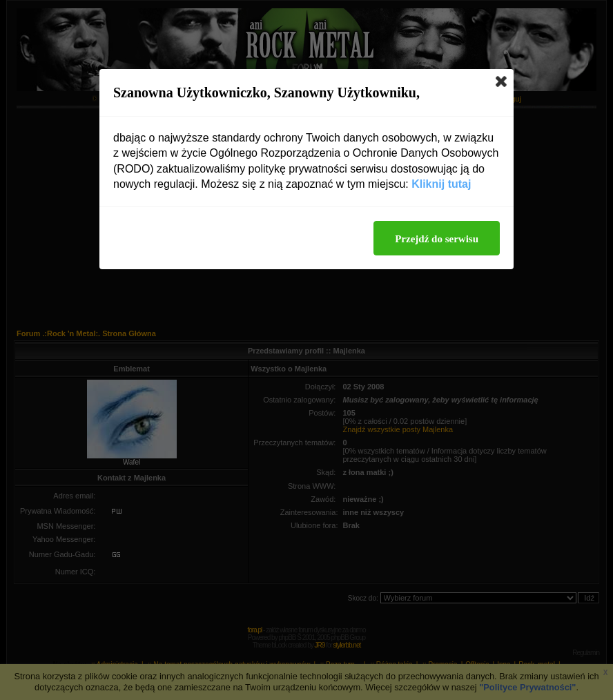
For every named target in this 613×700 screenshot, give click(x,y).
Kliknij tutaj (441, 184)
